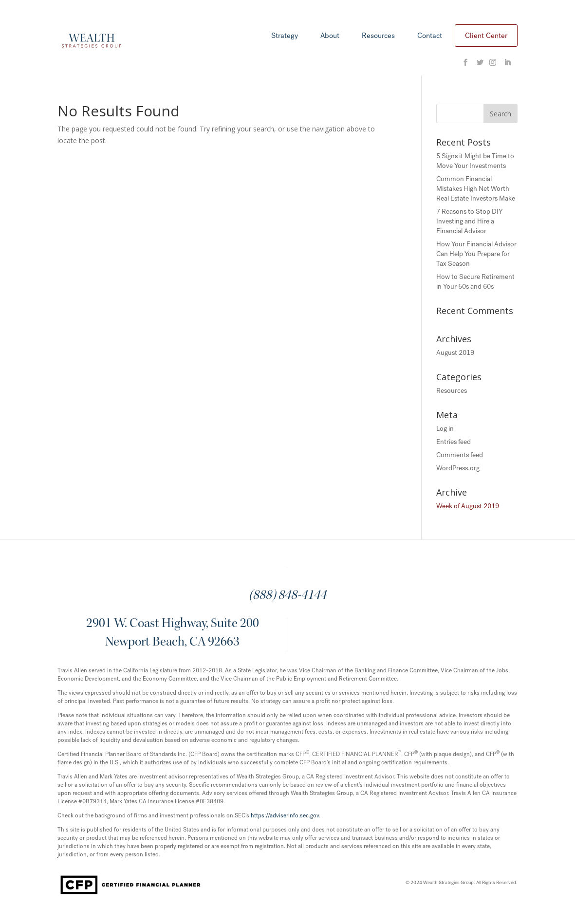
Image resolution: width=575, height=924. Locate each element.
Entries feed (454, 442)
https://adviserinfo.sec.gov (285, 815)
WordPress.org (458, 468)
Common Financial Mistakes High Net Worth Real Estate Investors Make (476, 189)
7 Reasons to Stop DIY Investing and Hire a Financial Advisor (470, 221)
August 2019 (455, 353)
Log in (445, 429)
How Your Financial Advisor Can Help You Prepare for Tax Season (476, 254)
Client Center (486, 36)
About (330, 36)
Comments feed (460, 455)
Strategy (285, 36)
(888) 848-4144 (287, 596)
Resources (378, 36)
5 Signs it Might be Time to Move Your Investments (475, 161)
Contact (430, 36)
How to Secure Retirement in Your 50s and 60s (475, 282)
